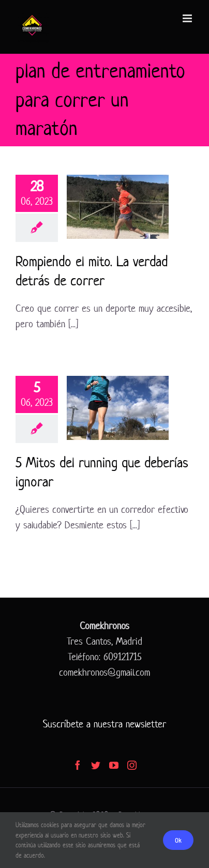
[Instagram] (132, 765)
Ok (178, 840)
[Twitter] (96, 765)
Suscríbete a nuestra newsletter (104, 724)
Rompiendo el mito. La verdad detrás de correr (92, 271)
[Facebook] (78, 765)
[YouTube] (114, 765)
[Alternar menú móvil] (188, 18)
